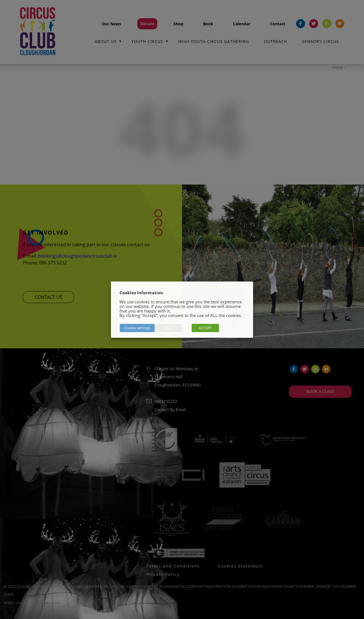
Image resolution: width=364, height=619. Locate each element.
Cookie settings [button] (137, 328)
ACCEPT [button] (205, 328)
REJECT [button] (169, 328)
